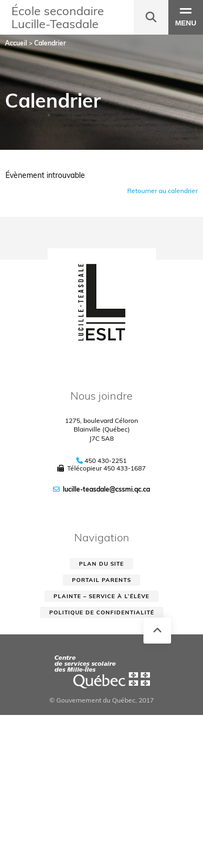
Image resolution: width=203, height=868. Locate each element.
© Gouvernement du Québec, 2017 (101, 700)
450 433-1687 (125, 468)
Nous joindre (101, 396)
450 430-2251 (106, 461)
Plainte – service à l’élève (101, 596)
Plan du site (101, 564)
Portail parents (101, 580)
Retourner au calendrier (162, 191)
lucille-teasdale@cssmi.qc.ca (106, 489)
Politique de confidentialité (102, 612)
